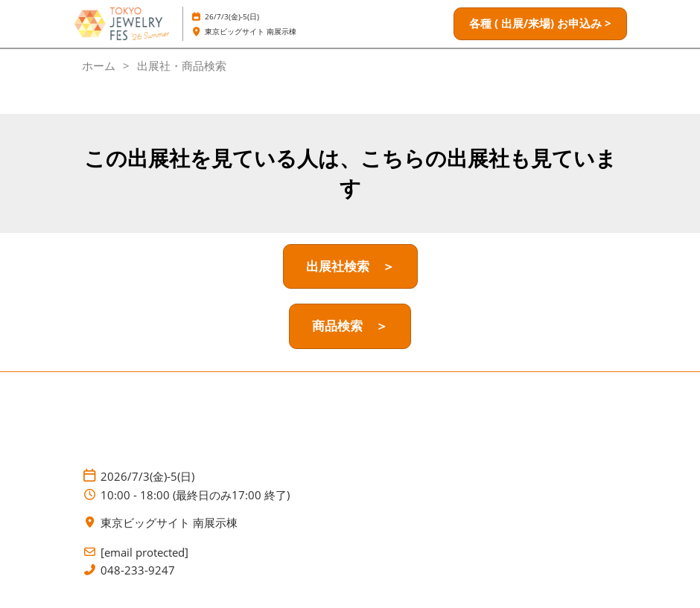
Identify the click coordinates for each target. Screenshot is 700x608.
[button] (540, 24)
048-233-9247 (138, 570)
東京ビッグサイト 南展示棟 (251, 31)
